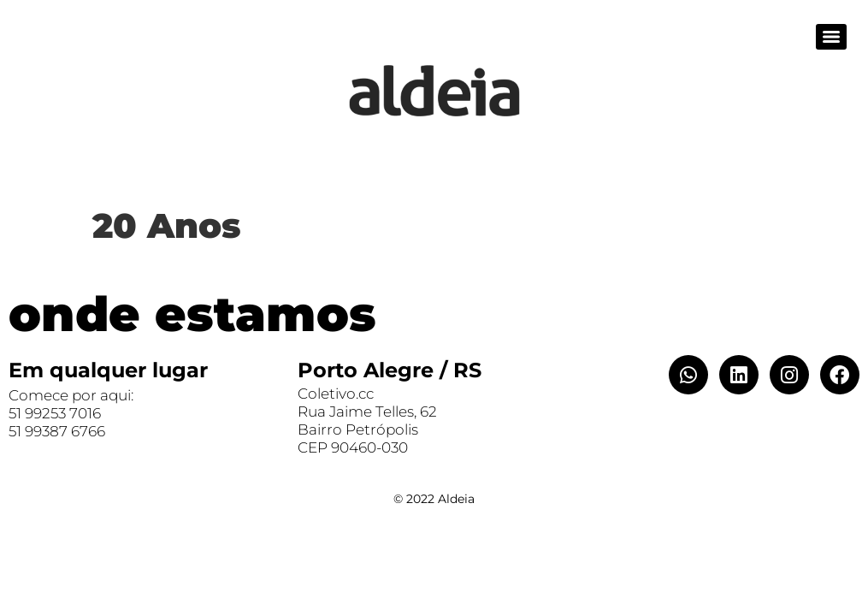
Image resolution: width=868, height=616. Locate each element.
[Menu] (831, 37)
